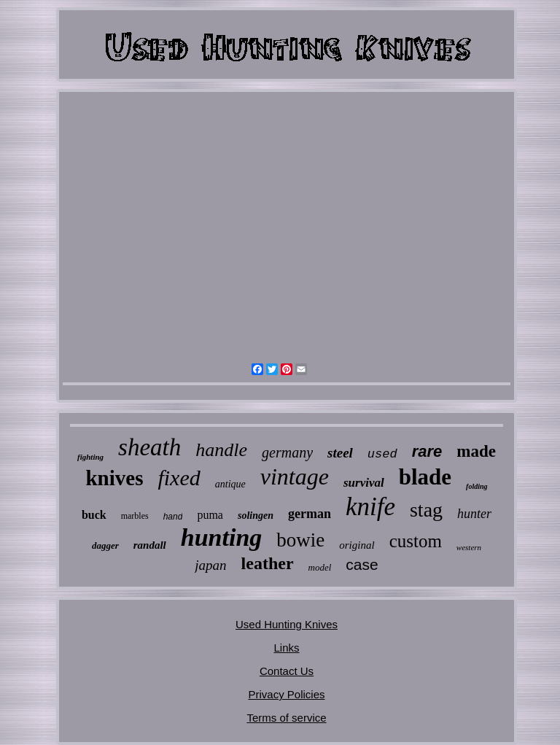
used (382, 454)
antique (230, 484)
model (320, 567)
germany (287, 452)
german (310, 514)
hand (173, 517)
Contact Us (287, 671)
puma (210, 515)
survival (364, 483)
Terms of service (286, 718)
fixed (179, 478)
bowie (300, 540)
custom (416, 541)
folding (477, 486)
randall (150, 545)
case (362, 564)
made (476, 451)
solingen (256, 516)
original (357, 545)
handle (221, 450)
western (469, 547)
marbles (135, 516)
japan (210, 565)
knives (114, 478)
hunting (222, 537)
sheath (149, 447)
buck (94, 515)
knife (370, 507)
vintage (295, 476)
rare (427, 451)
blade (425, 477)
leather (268, 563)
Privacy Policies (286, 694)
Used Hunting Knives (287, 624)
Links (286, 648)
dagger (105, 545)
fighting (90, 457)
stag (426, 510)
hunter (474, 514)
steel (340, 453)
